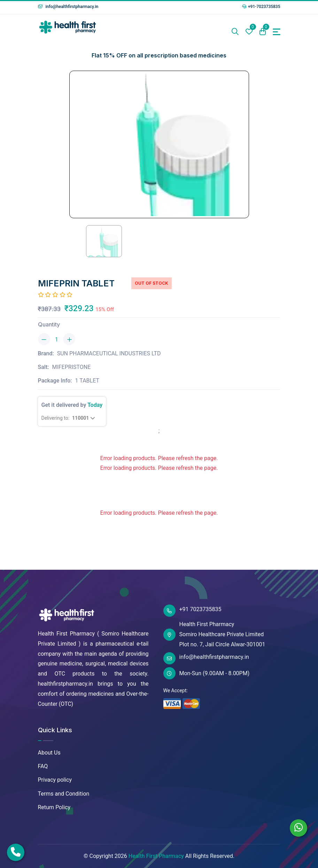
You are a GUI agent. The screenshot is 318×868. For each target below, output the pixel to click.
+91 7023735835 (192, 611)
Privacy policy (55, 780)
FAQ (43, 766)
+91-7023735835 (261, 7)
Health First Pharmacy (156, 856)
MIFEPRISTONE (71, 367)
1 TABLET (87, 381)
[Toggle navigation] (277, 32)
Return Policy (54, 807)
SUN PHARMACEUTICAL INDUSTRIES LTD (109, 353)
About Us (49, 753)
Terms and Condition (64, 794)
